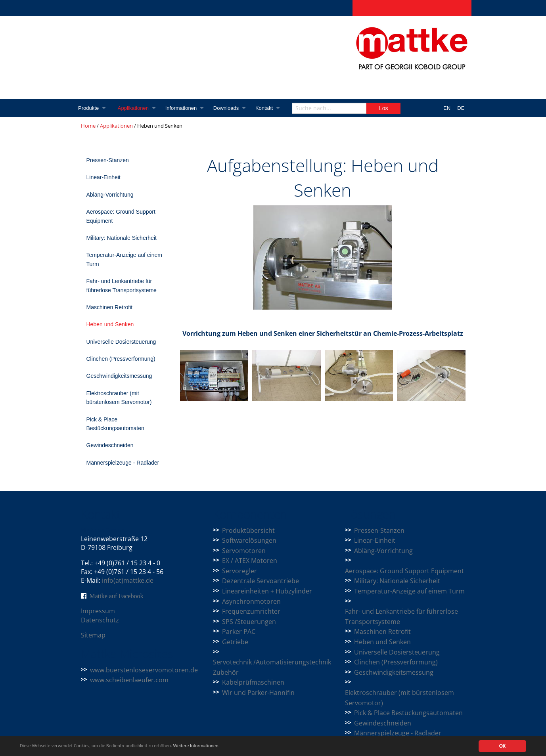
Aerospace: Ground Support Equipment (121, 216)
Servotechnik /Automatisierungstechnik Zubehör (272, 667)
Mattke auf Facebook (117, 596)
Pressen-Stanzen (108, 160)
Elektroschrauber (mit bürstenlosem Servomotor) (119, 398)
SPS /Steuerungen (249, 622)
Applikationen (134, 108)
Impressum (98, 611)
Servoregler (239, 571)
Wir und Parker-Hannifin (258, 693)
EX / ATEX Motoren (250, 561)
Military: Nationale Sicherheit (122, 238)
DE (461, 108)
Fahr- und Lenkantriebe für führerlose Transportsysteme (122, 285)
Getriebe (235, 642)
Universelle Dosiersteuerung (121, 342)
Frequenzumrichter (251, 611)
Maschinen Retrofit (110, 307)
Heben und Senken (110, 324)
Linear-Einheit (103, 177)
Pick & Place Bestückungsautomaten (115, 424)
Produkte (88, 108)
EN (447, 108)
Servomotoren (244, 551)
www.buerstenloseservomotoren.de (144, 670)
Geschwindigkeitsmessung (119, 376)
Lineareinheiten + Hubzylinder (267, 591)
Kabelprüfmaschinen (253, 682)
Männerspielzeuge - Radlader (123, 463)
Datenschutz (100, 620)
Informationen (183, 108)
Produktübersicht (248, 530)
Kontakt (267, 108)
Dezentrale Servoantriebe (261, 581)
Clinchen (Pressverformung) (121, 359)
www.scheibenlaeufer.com (129, 680)
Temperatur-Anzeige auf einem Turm (124, 259)
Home (88, 126)
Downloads (228, 108)
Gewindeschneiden (110, 445)
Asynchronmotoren (251, 601)
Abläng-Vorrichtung (110, 195)
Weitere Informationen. (215, 746)
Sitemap (93, 635)
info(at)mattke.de (128, 580)
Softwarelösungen (249, 540)
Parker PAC (239, 632)
